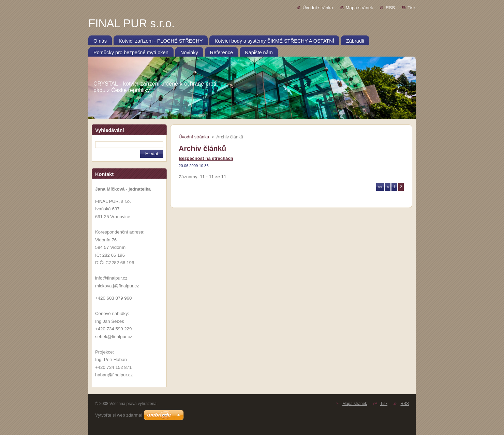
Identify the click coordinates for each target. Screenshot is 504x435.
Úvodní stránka (318, 8)
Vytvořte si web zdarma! (119, 415)
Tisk (412, 8)
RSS (390, 8)
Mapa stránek (359, 8)
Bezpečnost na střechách (206, 158)
